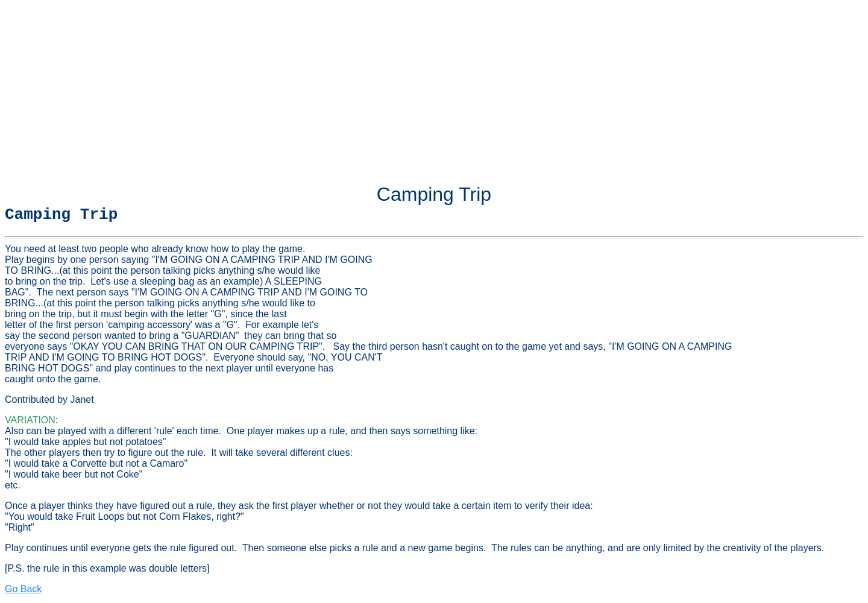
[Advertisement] (434, 89)
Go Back (23, 592)
